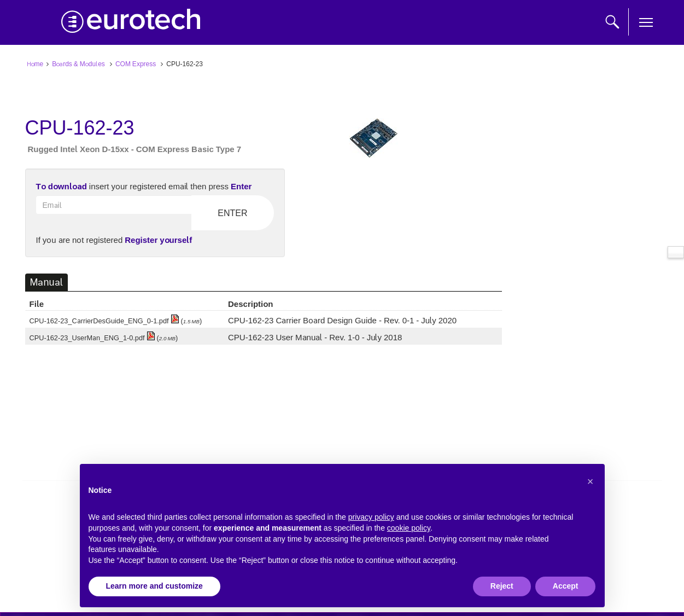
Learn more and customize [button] (154, 586)
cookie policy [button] (409, 528)
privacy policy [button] (371, 517)
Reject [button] (502, 586)
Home (35, 63)
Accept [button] (566, 586)
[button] (591, 481)
